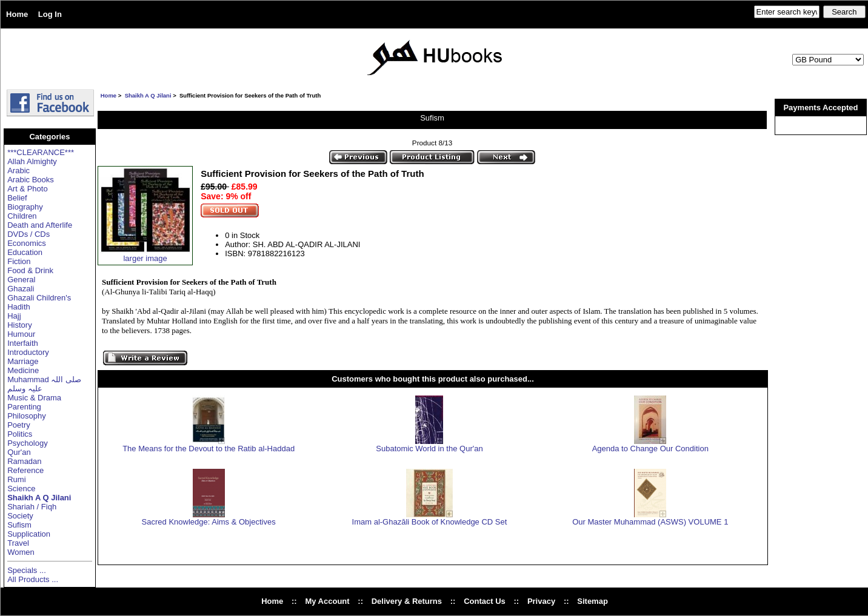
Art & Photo (27, 189)
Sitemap (593, 601)
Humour (21, 334)
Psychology (27, 443)
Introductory (28, 352)
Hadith (19, 307)
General (21, 280)
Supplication (29, 534)
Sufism (19, 525)
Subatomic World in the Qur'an (429, 449)
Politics (20, 434)
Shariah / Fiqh (32, 507)
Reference (25, 470)
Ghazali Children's (39, 298)
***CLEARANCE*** (41, 152)
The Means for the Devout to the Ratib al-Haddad (209, 449)
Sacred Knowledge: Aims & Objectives (209, 522)
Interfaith (23, 343)
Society (20, 516)
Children (22, 216)
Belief (17, 198)
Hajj (14, 316)
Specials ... (27, 570)
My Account (327, 601)
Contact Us (485, 601)
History (19, 325)
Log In (50, 14)
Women (21, 552)
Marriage (23, 361)
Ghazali (21, 289)
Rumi (16, 479)
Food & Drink (30, 270)
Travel (18, 543)
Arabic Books (31, 180)
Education (25, 252)
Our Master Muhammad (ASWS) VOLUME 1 (650, 522)
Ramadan (24, 461)
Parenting (24, 407)
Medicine (23, 370)
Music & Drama (34, 398)
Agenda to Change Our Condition (650, 449)
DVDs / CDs (28, 234)
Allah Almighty (32, 161)
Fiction (19, 261)
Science (21, 488)
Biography (25, 207)
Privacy (541, 601)
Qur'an (19, 452)
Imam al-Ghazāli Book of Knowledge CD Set (430, 522)
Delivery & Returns (407, 601)
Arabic (18, 171)
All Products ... (33, 579)
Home (17, 14)
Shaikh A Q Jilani (148, 95)
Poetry (19, 425)
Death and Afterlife (40, 225)
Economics (27, 243)
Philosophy (27, 416)
